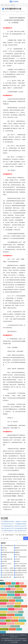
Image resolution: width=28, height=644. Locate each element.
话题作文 (13, 5)
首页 (2, 5)
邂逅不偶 (4, 566)
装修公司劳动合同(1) (19, 609)
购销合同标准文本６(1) (4, 629)
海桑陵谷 (18, 552)
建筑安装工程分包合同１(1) (5, 626)
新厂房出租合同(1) (4, 595)
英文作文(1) (17, 586)
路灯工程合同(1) (3, 603)
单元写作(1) (3, 583)
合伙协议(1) (17, 595)
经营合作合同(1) (3, 615)
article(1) (14, 583)
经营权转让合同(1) (10, 606)
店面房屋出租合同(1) (4, 609)
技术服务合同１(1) (15, 621)
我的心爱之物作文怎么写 (8, 528)
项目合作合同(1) (17, 606)
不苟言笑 (18, 559)
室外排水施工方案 (20, 577)
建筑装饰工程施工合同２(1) (15, 626)
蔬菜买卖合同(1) (18, 603)
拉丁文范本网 (11, 635)
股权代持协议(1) (3, 598)
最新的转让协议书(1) (11, 615)
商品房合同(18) (16, 618)
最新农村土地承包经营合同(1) (13, 612)
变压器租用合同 (19, 575)
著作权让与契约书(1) (22, 621)
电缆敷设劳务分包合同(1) (19, 592)
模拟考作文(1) (8, 583)
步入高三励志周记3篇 (8, 573)
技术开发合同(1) (23, 595)
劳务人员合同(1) (11, 609)
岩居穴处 (18, 555)
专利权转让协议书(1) (11, 623)
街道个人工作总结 (7, 564)
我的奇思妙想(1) (11, 586)
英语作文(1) (8, 589)
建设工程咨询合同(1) (11, 603)
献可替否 (4, 548)
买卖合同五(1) (19, 629)
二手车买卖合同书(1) (17, 598)
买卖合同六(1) (3, 632)
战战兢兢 (4, 555)
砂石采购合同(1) (24, 606)
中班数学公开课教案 (20, 566)
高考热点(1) (3, 589)
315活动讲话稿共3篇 (7, 559)
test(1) (18, 583)
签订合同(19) (8, 621)
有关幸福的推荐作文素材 (21, 528)
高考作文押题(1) (23, 586)
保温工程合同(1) (3, 592)
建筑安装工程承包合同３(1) (20, 623)
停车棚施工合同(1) (11, 595)
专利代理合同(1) (3, 623)
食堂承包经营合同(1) (19, 615)
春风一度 (4, 550)
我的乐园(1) (13, 589)
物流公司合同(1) (3, 618)
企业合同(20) (21, 612)
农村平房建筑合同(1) (19, 601)
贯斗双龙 (4, 557)
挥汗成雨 (4, 561)
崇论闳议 (18, 561)
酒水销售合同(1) (10, 598)
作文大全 (7, 5)
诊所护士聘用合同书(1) (4, 601)
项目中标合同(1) (12, 601)
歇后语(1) (22, 583)
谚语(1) (6, 586)
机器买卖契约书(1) (12, 629)
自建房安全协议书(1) (11, 592)
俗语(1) (2, 586)
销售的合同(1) (10, 618)
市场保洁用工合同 (7, 577)
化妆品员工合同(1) (4, 612)
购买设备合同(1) (3, 606)
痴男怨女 (18, 548)
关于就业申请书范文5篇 (21, 546)
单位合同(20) (22, 618)
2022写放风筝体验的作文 (8, 526)
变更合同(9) (3, 621)
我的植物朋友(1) (19, 589)
